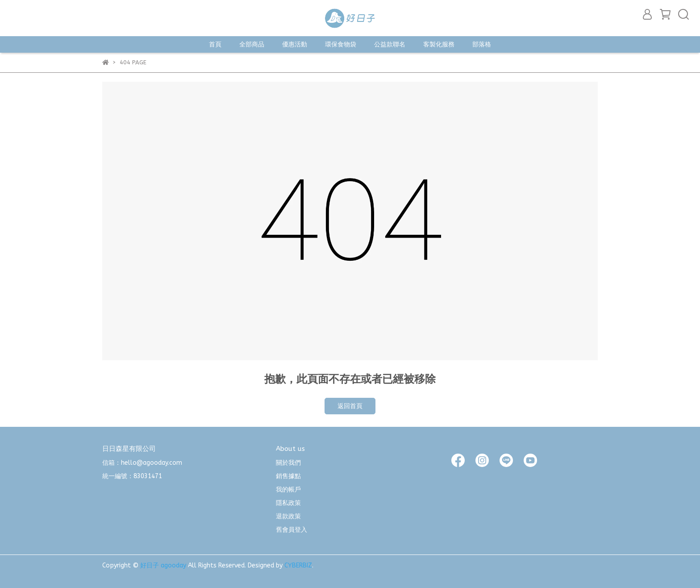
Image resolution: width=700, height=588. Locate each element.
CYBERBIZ (298, 565)
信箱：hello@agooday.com (142, 463)
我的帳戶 (288, 490)
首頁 (215, 44)
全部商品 (252, 44)
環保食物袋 (341, 44)
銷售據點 (288, 476)
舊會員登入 (292, 530)
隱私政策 (288, 503)
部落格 (482, 44)
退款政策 (288, 516)
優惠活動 (295, 44)
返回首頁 (350, 406)
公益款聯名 (390, 44)
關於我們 (288, 463)
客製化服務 (439, 44)
